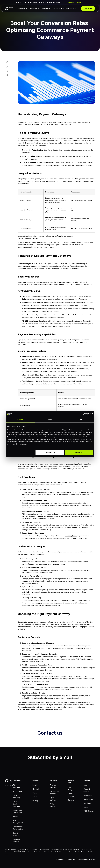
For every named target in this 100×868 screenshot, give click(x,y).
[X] (8, 785)
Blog (85, 785)
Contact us (88, 8)
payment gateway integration (29, 238)
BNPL (80, 384)
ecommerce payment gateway (45, 622)
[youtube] (13, 785)
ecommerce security (25, 247)
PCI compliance (71, 536)
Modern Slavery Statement (86, 859)
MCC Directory (89, 811)
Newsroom (88, 795)
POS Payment (16, 786)
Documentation (89, 799)
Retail (34, 785)
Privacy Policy (60, 859)
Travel (35, 797)
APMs (15, 816)
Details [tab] (50, 420)
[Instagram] (6, 785)
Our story (70, 789)
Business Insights (16, 840)
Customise (50, 452)
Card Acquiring (17, 796)
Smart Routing (16, 834)
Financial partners (53, 786)
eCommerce (18, 791)
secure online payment (45, 247)
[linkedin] (10, 785)
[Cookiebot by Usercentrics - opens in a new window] (84, 414)
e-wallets (37, 384)
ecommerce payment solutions (29, 709)
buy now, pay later (39, 603)
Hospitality (36, 789)
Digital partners (53, 799)
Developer (87, 803)
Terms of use (71, 859)
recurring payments (83, 365)
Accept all (79, 452)
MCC (6, 855)
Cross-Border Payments (17, 804)
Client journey (71, 795)
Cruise (35, 793)
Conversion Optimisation (18, 811)
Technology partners (54, 793)
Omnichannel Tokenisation (18, 828)
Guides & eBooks (87, 790)
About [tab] (80, 420)
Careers (71, 800)
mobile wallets (27, 384)
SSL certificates (38, 538)
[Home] (9, 9)
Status (86, 807)
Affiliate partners (53, 805)
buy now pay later (70, 384)
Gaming (35, 801)
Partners (45, 8)
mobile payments (88, 492)
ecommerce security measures (59, 326)
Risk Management (18, 822)
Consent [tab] (20, 420)
